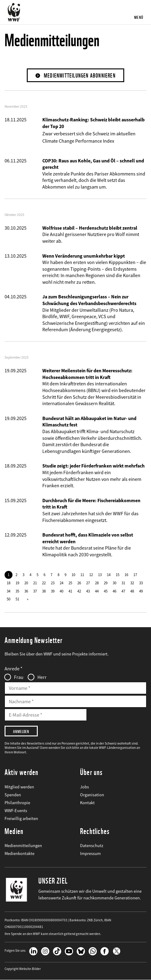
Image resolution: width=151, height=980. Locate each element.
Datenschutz (92, 846)
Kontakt (87, 803)
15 (118, 575)
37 (35, 591)
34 (9, 591)
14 (109, 575)
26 (79, 583)
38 (44, 591)
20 (26, 583)
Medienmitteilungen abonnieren (80, 76)
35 (17, 591)
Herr (42, 677)
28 (97, 583)
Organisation (92, 795)
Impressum (90, 853)
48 (132, 591)
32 (132, 583)
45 (106, 591)
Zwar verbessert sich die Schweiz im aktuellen (89, 134)
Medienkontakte (19, 853)
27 (88, 583)
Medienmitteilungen (23, 846)
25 (70, 583)
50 (9, 599)
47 (123, 591)
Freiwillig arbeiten (21, 818)
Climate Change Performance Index (78, 141)
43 (88, 591)
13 (100, 575)
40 (61, 591)
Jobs (84, 787)
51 (17, 599)
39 (53, 591)
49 (141, 591)
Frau (19, 677)
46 (114, 591)
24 (61, 583)
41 (70, 591)
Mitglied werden (19, 787)
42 (79, 591)
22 (44, 583)
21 (35, 583)
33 (141, 583)
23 (53, 583)
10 (73, 575)
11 (82, 575)
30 (114, 583)
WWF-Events (16, 811)
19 (17, 583)
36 (26, 591)
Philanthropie (17, 803)
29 (106, 583)
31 (123, 583)
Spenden (13, 795)
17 (135, 575)
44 (97, 591)
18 (9, 583)
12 (91, 575)
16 (126, 575)
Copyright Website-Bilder (23, 969)
